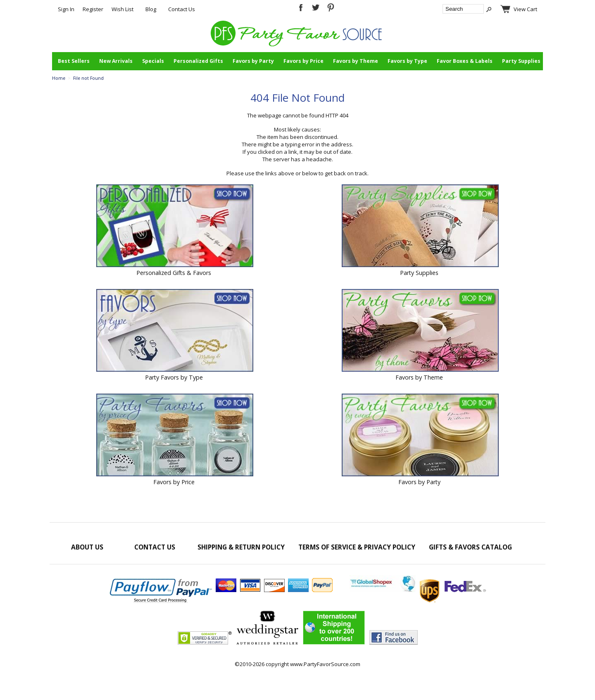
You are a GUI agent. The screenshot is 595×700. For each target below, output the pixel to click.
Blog (151, 9)
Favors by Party (253, 61)
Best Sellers (74, 61)
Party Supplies (521, 61)
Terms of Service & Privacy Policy (357, 547)
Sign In (66, 9)
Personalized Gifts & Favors (174, 273)
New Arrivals (116, 61)
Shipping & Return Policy (241, 547)
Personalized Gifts (198, 61)
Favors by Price (303, 61)
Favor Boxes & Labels (465, 61)
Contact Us (182, 9)
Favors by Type (407, 61)
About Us (87, 547)
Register (93, 9)
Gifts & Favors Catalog (470, 547)
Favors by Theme (356, 61)
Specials (153, 61)
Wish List (123, 9)
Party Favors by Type (174, 377)
